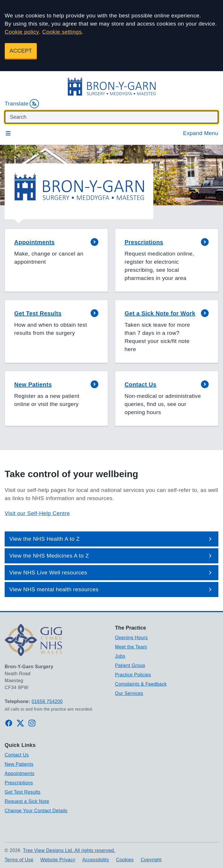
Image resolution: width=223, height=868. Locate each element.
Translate (22, 104)
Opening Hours (131, 638)
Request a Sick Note (27, 801)
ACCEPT (21, 51)
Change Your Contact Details (36, 811)
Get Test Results (23, 792)
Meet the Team (131, 647)
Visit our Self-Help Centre (37, 513)
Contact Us (17, 755)
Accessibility (96, 860)
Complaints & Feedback (141, 684)
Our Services (129, 693)
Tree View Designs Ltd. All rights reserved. (69, 850)
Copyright (151, 860)
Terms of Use (19, 860)
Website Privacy (58, 860)
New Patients (19, 764)
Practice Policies (133, 675)
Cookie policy (22, 32)
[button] (56, 261)
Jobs (120, 656)
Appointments (20, 773)
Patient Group (130, 665)
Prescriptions (19, 783)
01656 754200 (47, 701)
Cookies (125, 860)
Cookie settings (62, 32)
